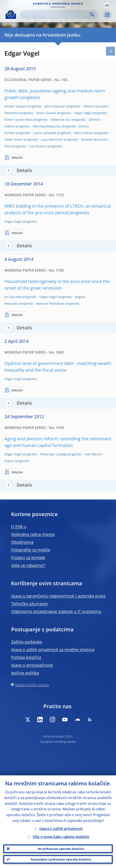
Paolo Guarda (46, 113)
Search (92, 15)
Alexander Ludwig (53, 454)
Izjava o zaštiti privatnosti (61, 829)
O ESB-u (19, 527)
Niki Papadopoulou (47, 126)
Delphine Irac (61, 120)
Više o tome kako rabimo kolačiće (61, 837)
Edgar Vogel (83, 113)
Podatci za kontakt (28, 558)
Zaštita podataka (27, 642)
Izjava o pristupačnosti (32, 665)
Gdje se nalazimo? (28, 565)
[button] (107, 5)
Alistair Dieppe (15, 106)
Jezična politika (25, 673)
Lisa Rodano (38, 146)
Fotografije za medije (31, 550)
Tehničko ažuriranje (29, 604)
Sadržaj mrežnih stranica (32, 685)
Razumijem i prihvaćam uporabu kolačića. (61, 859)
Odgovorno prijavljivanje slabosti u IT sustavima (56, 611)
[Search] (56, 15)
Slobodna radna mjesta (33, 534)
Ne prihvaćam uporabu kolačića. (61, 849)
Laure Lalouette (45, 133)
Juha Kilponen (55, 106)
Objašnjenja (22, 542)
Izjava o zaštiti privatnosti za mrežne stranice (53, 650)
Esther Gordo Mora (19, 120)
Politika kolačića (26, 657)
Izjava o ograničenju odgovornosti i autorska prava (58, 596)
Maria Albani (84, 133)
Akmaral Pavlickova (50, 303)
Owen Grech (14, 139)
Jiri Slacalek (13, 297)
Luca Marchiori (52, 139)
